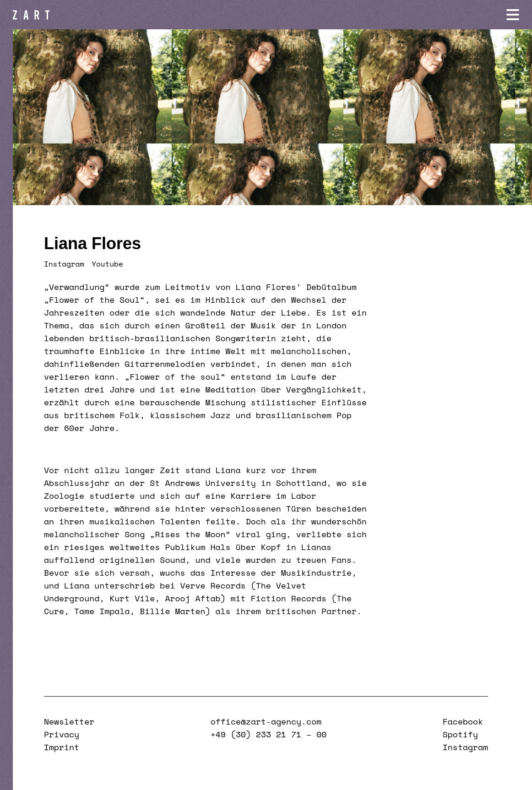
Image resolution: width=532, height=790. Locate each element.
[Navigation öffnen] (513, 15)
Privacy (62, 734)
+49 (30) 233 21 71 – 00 (269, 734)
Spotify (460, 734)
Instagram (64, 264)
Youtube (107, 264)
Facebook (463, 721)
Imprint (62, 747)
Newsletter (69, 721)
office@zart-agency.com (266, 721)
